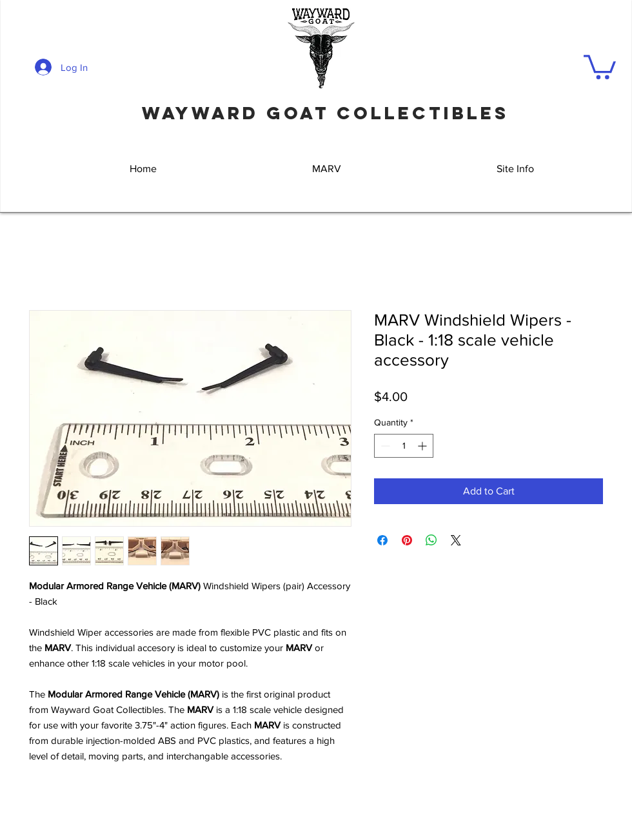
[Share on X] (456, 540)
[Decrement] (384, 446)
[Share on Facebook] (382, 540)
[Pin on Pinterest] (407, 540)
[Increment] (423, 446)
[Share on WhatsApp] (431, 540)
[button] (600, 66)
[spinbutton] (404, 446)
